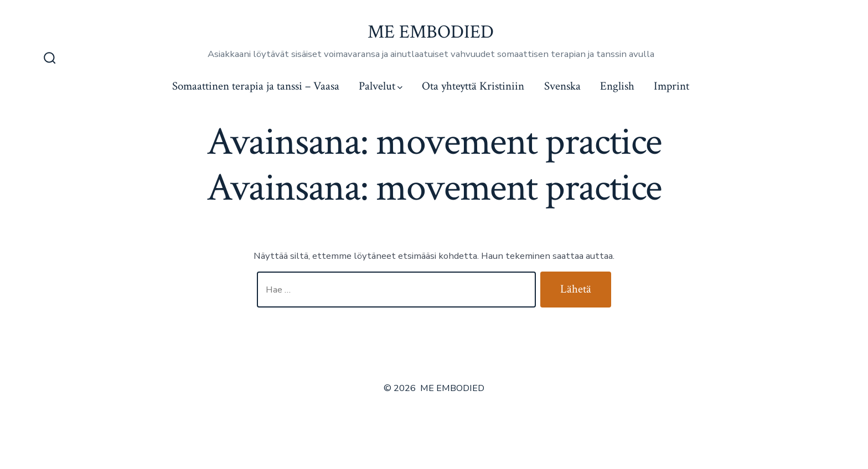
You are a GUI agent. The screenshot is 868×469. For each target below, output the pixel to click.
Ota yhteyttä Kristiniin (473, 86)
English (617, 86)
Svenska (562, 86)
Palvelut (381, 86)
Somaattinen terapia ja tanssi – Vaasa (256, 86)
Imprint (671, 86)
